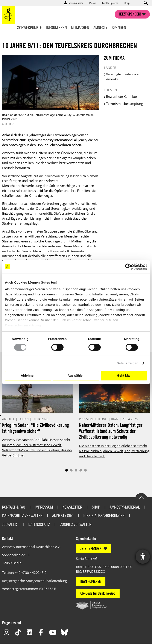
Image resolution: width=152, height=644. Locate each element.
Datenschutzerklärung (23, 325)
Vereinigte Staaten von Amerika (123, 77)
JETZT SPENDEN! (91, 549)
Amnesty (100, 27)
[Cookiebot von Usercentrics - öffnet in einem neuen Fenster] (128, 267)
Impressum (44, 507)
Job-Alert (10, 524)
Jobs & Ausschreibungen (104, 516)
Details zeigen (127, 363)
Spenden (119, 27)
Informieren (56, 27)
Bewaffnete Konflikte (121, 96)
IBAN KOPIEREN (91, 581)
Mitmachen (80, 27)
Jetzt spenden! (130, 14)
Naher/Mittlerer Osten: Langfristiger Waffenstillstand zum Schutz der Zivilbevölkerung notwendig (111, 431)
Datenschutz (39, 524)
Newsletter (72, 507)
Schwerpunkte (30, 27)
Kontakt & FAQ (14, 507)
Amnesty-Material (125, 507)
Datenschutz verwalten (22, 516)
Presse (93, 3)
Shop (127, 3)
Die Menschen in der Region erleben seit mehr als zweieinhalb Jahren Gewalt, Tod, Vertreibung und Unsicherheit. (114, 451)
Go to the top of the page (141, 497)
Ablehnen (28, 375)
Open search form (146, 3)
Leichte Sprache (110, 3)
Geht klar (124, 375)
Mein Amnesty (76, 3)
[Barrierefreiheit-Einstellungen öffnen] (143, 557)
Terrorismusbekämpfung (124, 104)
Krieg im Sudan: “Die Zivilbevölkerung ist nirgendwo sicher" (36, 428)
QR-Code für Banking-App (98, 593)
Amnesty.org (63, 516)
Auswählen (76, 375)
